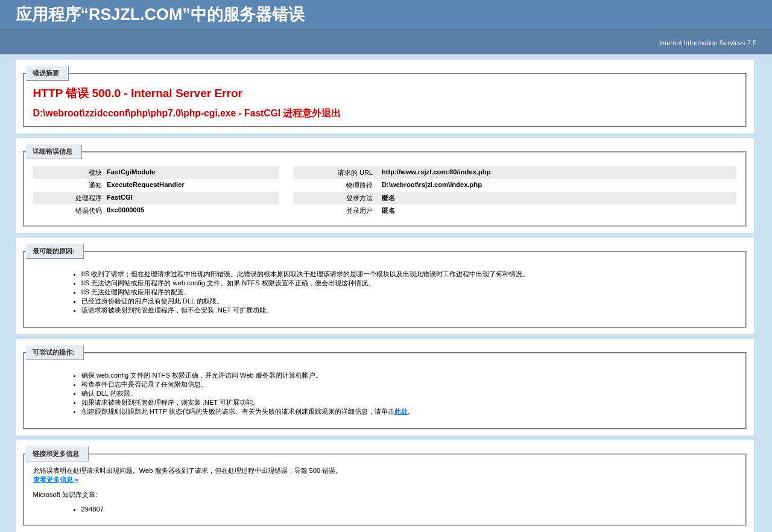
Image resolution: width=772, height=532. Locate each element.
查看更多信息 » (56, 480)
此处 (401, 411)
